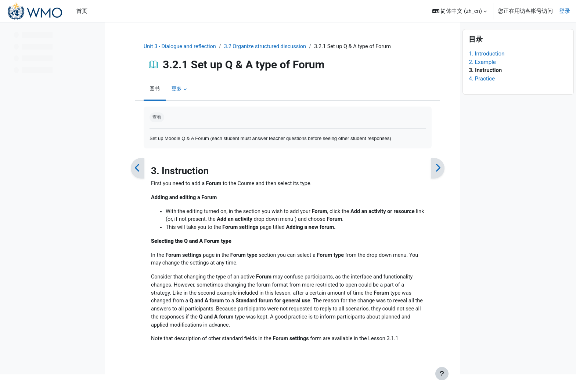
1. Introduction (487, 71)
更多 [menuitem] (173, 89)
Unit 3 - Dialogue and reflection (176, 47)
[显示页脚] (442, 374)
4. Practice (482, 96)
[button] (460, 11)
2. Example (482, 79)
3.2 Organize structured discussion (264, 47)
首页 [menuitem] (82, 11)
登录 (565, 11)
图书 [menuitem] (150, 89)
